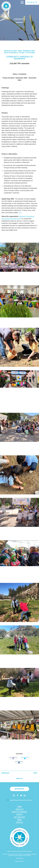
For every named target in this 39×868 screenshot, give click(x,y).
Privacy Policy (19, 858)
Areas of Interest (19, 812)
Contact (19, 822)
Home (19, 807)
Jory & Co (21, 861)
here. (20, 213)
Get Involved (20, 817)
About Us (20, 809)
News (19, 820)
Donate (32, 2)
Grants (19, 814)
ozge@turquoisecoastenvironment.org (19, 800)
